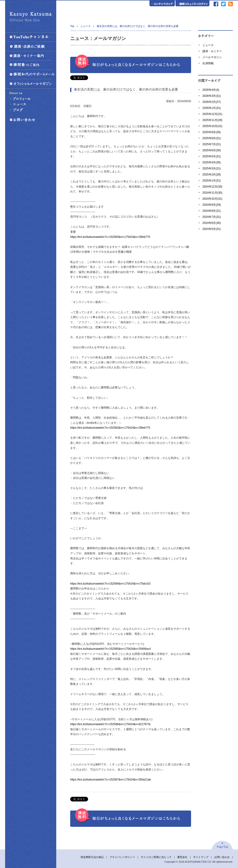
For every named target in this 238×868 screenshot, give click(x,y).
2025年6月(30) (212, 150)
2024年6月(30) (212, 223)
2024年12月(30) (212, 187)
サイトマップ (201, 857)
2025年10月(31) (212, 126)
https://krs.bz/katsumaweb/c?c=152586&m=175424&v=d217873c (111, 724)
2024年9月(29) (212, 205)
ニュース (208, 45)
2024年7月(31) (212, 217)
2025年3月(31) (212, 168)
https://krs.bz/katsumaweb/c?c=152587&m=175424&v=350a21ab (111, 780)
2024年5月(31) (212, 229)
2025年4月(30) (212, 162)
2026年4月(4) (211, 90)
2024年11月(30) (212, 193)
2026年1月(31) (212, 108)
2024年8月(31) (212, 211)
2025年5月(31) (212, 156)
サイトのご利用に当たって (156, 857)
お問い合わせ (222, 857)
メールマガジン (212, 57)
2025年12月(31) (212, 114)
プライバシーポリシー (122, 857)
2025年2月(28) (212, 175)
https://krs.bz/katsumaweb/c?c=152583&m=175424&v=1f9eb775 (110, 237)
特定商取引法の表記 (92, 857)
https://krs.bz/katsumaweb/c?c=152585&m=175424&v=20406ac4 (111, 649)
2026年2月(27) (212, 102)
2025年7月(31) (212, 144)
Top (72, 26)
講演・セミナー (212, 51)
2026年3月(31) (212, 96)
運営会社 (182, 857)
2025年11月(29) (212, 120)
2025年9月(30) (212, 132)
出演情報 (208, 63)
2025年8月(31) (212, 138)
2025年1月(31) (212, 181)
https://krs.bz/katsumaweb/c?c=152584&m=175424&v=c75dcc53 (110, 584)
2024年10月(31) (212, 199)
